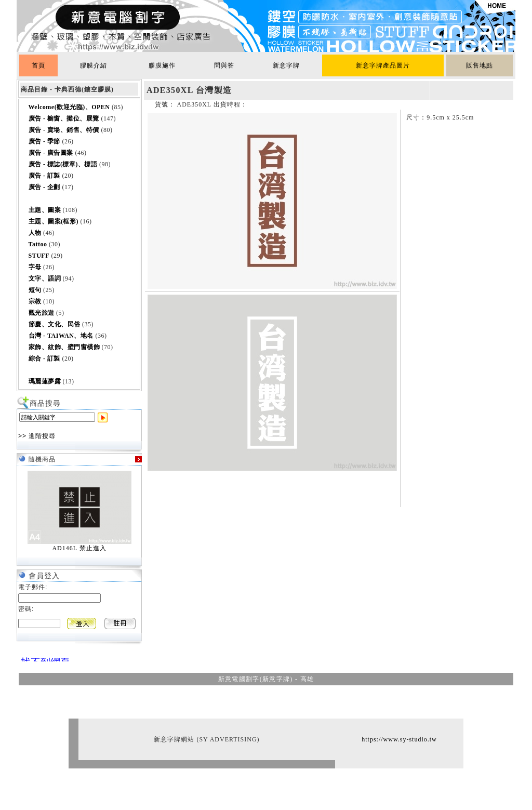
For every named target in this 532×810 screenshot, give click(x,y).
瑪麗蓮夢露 (45, 381)
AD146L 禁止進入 (79, 548)
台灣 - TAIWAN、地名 (61, 336)
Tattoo (38, 244)
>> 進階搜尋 (37, 436)
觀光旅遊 (42, 313)
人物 (35, 233)
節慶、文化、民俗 (55, 324)
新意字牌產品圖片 (383, 65)
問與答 (224, 65)
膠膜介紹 (94, 65)
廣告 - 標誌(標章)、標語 (63, 164)
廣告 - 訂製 (45, 176)
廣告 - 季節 (45, 141)
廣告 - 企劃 (45, 187)
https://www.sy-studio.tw (399, 739)
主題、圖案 (45, 210)
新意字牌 (286, 65)
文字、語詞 (45, 278)
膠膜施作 (162, 65)
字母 (35, 267)
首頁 (38, 65)
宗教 (35, 301)
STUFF (39, 256)
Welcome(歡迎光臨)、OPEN (69, 107)
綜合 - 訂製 (45, 358)
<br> (43, 657)
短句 (35, 290)
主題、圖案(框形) (54, 221)
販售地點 (480, 65)
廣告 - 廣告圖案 (51, 153)
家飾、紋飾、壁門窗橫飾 (64, 347)
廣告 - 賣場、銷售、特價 (64, 130)
